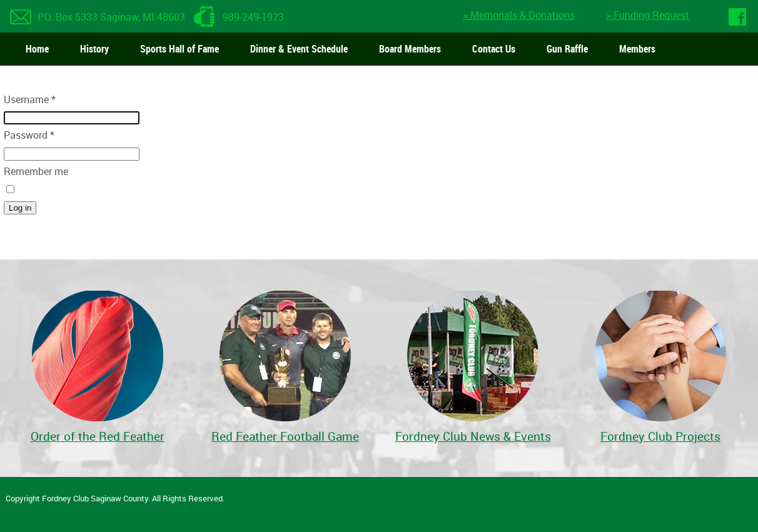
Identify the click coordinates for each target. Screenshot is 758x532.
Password (29, 135)
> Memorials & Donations (519, 15)
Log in (20, 208)
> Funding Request (648, 15)
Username (30, 99)
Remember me (36, 171)
